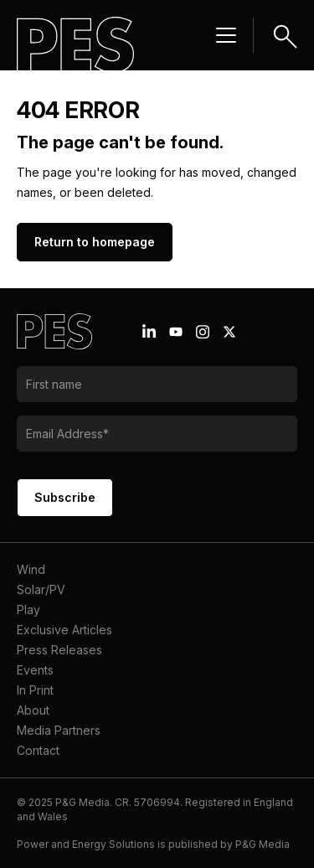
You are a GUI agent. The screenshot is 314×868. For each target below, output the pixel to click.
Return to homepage (95, 242)
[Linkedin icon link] (149, 332)
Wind (31, 569)
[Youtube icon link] (176, 332)
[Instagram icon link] (203, 332)
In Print (35, 690)
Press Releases (59, 650)
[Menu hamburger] (226, 35)
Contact (38, 750)
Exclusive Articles (64, 630)
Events (35, 670)
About (33, 710)
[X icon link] (229, 332)
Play (28, 610)
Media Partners (59, 730)
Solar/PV (41, 589)
